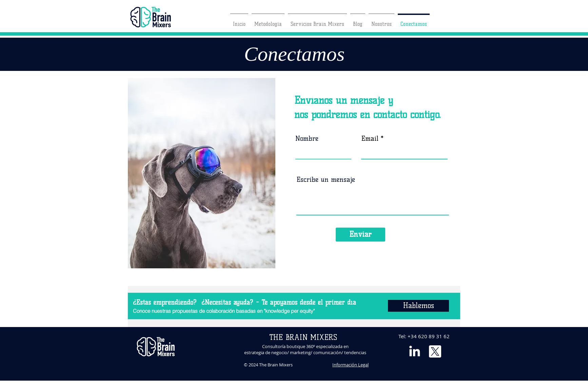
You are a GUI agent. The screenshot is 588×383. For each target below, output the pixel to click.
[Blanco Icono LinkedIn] (415, 351)
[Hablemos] (418, 306)
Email (370, 138)
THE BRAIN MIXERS (303, 337)
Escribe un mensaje (326, 179)
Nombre (307, 138)
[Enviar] (360, 235)
